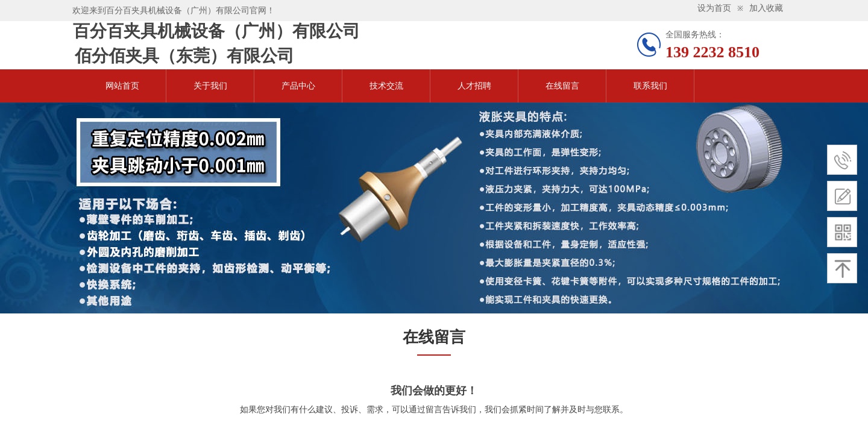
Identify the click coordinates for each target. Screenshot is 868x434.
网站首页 (122, 86)
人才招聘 (474, 86)
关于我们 (210, 86)
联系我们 (650, 86)
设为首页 (714, 8)
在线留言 (562, 86)
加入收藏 (766, 8)
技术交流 (386, 86)
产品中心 (298, 86)
